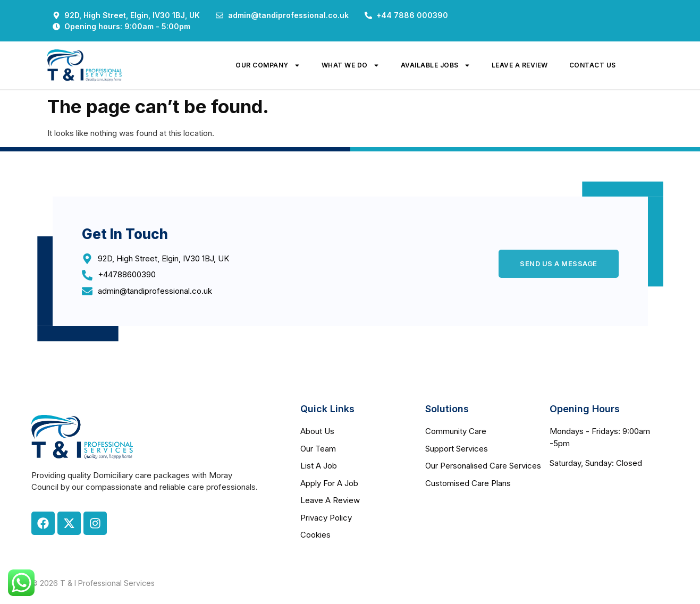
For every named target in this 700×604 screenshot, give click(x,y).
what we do (351, 65)
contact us (593, 65)
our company (268, 65)
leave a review (520, 65)
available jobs (436, 65)
